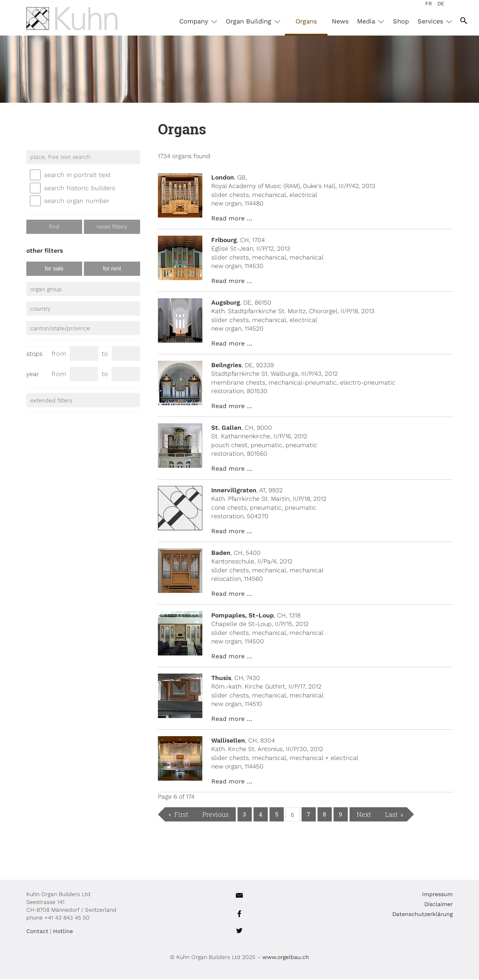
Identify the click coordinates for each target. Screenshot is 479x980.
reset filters (112, 227)
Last (391, 815)
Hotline (63, 932)
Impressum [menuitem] (437, 895)
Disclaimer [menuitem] (438, 905)
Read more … (232, 219)
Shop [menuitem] (401, 21)
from (60, 353)
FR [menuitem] (429, 4)
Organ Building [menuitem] (250, 21)
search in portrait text (77, 175)
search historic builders (80, 189)
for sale (54, 269)
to (107, 353)
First (181, 815)
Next (364, 815)
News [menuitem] (340, 21)
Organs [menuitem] (306, 21)
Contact (37, 932)
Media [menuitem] (367, 21)
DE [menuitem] (441, 4)
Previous (215, 815)
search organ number (77, 201)
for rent (112, 269)
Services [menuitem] (431, 21)
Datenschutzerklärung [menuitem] (422, 915)
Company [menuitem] (195, 21)
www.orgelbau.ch (286, 958)
